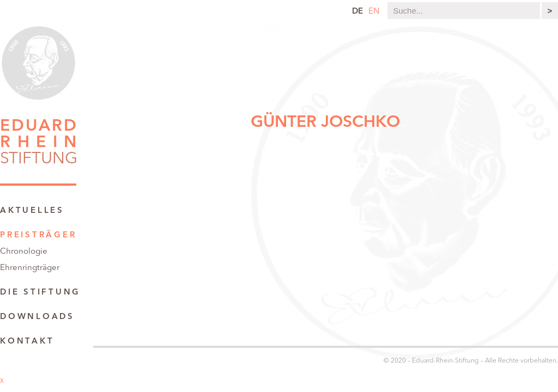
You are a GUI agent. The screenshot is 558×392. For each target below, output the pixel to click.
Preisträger (38, 235)
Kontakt (27, 342)
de (357, 12)
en (374, 12)
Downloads (37, 317)
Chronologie (24, 252)
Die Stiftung (40, 293)
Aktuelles (32, 211)
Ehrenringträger (30, 268)
